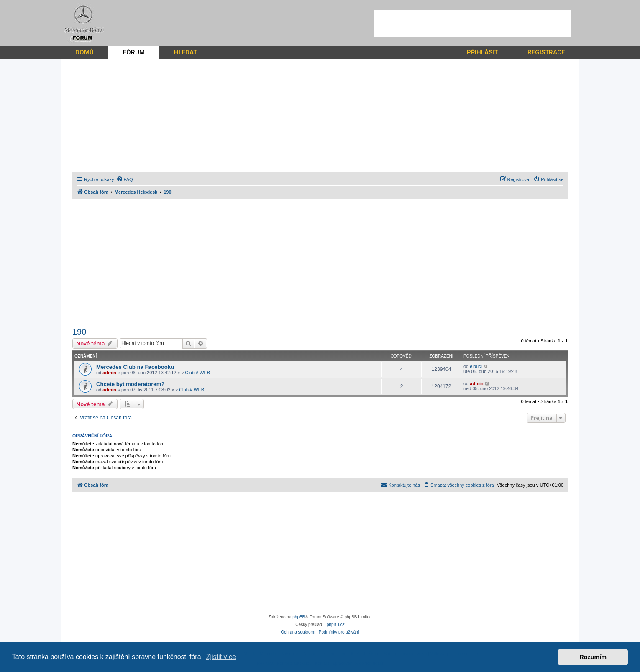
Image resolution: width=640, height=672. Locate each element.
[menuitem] (125, 179)
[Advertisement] (472, 23)
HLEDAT (186, 52)
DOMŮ (84, 52)
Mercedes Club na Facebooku (135, 367)
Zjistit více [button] (221, 657)
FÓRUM (134, 52)
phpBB (299, 617)
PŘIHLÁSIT (482, 52)
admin (109, 373)
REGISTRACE (546, 52)
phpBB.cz (336, 625)
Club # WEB (197, 373)
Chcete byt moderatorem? (130, 384)
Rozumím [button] (593, 657)
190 (79, 332)
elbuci (476, 366)
